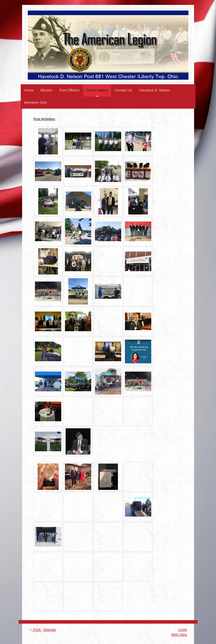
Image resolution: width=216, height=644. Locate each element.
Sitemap (50, 630)
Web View (179, 635)
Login (183, 630)
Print (35, 630)
